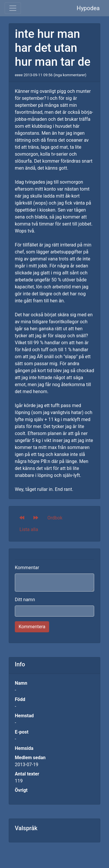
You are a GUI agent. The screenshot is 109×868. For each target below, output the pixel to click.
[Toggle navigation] (13, 8)
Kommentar (27, 568)
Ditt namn (25, 600)
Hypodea (88, 8)
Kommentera (32, 627)
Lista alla (29, 529)
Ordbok (55, 518)
